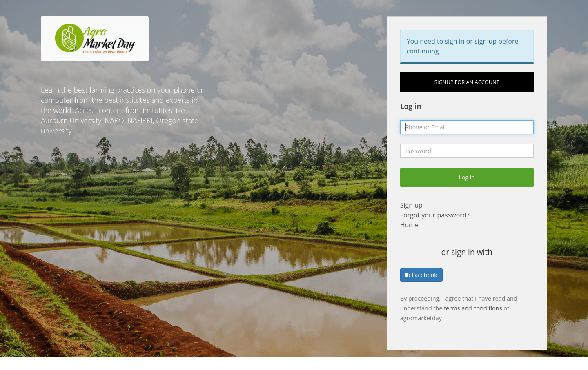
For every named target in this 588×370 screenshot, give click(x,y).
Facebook (421, 275)
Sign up (411, 205)
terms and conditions (473, 308)
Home (409, 225)
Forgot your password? (435, 215)
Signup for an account (467, 82)
